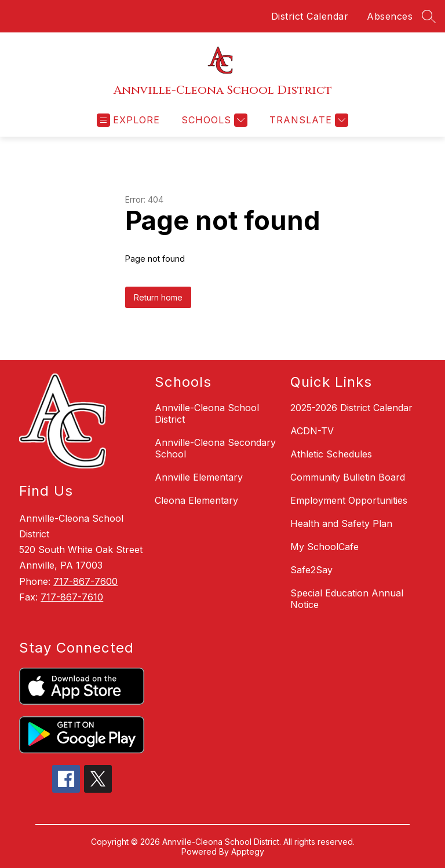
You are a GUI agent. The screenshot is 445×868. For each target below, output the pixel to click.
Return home (158, 297)
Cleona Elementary (196, 500)
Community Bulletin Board (348, 477)
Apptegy (248, 851)
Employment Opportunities (349, 500)
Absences (390, 16)
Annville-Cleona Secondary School (215, 448)
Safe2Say (311, 570)
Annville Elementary (199, 477)
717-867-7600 (85, 581)
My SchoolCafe (324, 547)
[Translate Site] (307, 120)
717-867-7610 (72, 597)
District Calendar (310, 16)
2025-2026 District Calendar (351, 408)
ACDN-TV (312, 431)
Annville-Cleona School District (207, 413)
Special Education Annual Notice (347, 599)
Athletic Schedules (331, 454)
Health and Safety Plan (341, 523)
